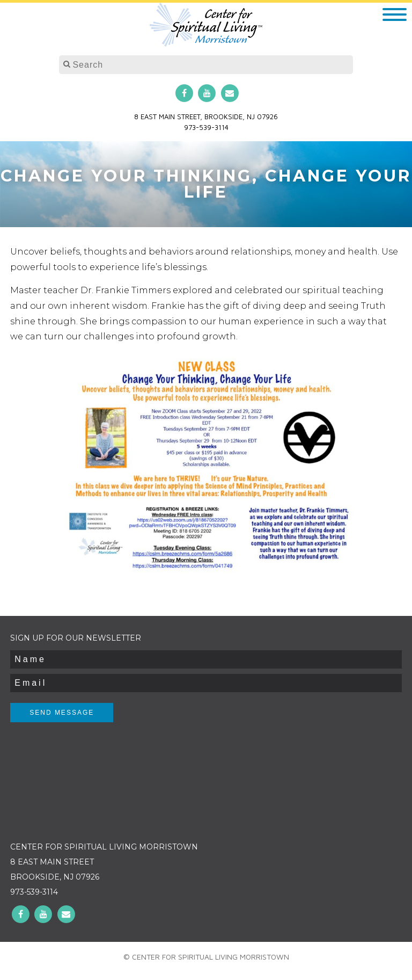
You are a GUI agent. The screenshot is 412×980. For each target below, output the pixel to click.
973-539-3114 (206, 127)
